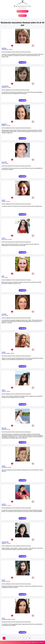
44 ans (7, 163)
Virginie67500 (5, 542)
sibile (3, 276)
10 (29, 638)
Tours (3, 163)
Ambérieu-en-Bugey (6, 619)
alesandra (4, 428)
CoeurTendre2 (5, 86)
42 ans (7, 315)
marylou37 (4, 162)
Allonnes (4, 581)
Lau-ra (3, 618)
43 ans (10, 239)
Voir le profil (22, 62)
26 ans (8, 581)
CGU (29, 642)
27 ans (10, 467)
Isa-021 (3, 580)
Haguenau (4, 543)
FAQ (26, 642)
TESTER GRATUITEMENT (23, 11)
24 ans (6, 277)
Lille (3, 277)
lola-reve (4, 504)
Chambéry (4, 87)
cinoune (4, 352)
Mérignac (4, 125)
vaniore (3, 238)
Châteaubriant (5, 49)
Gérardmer (4, 505)
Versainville (4, 467)
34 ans (9, 391)
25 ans (9, 87)
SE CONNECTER (22, 16)
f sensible (4, 314)
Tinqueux (4, 391)
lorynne (3, 200)
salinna (3, 390)
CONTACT (42, 642)
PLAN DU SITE (35, 642)
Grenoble (4, 429)
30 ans (8, 201)
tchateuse (4, 48)
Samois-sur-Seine (6, 353)
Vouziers (4, 201)
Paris (3, 315)
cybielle (4, 466)
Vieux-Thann (5, 239)
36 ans (9, 125)
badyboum (4, 124)
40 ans (11, 49)
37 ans (9, 505)
